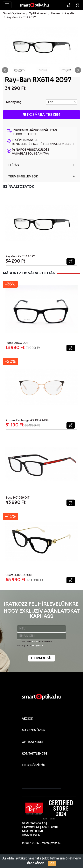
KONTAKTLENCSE (35, 754)
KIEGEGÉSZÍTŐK (33, 765)
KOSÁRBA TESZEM (41, 115)
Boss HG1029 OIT (17, 498)
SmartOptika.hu (14, 13)
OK (52, 863)
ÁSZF (45, 827)
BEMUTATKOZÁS (34, 823)
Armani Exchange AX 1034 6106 (27, 420)
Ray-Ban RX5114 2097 (21, 17)
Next (78, 70)
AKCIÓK (27, 719)
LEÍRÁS (14, 165)
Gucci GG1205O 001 (19, 575)
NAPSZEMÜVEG (33, 730)
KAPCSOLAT (31, 827)
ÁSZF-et (27, 641)
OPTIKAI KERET (33, 742)
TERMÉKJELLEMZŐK (23, 176)
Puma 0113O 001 (17, 343)
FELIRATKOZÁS (42, 658)
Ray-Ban (70, 13)
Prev (5, 70)
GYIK (55, 827)
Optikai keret (38, 13)
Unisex (56, 13)
